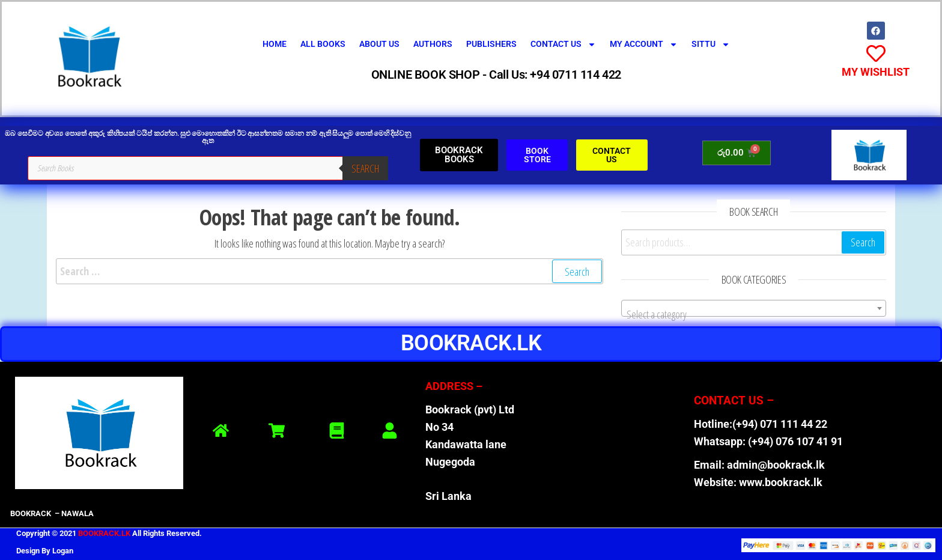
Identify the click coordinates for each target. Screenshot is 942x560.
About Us (379, 44)
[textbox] (753, 314)
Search (365, 168)
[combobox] (753, 308)
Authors (433, 44)
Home (275, 44)
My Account (644, 44)
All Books (323, 44)
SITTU (711, 44)
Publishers (491, 44)
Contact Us (563, 44)
